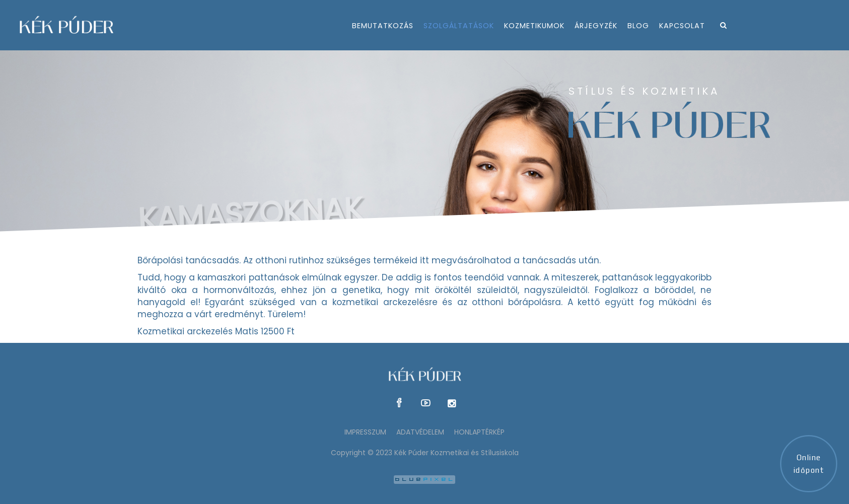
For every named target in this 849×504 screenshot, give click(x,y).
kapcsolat (682, 26)
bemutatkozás (383, 26)
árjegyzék (596, 26)
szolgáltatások (459, 26)
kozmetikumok (534, 26)
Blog (638, 26)
